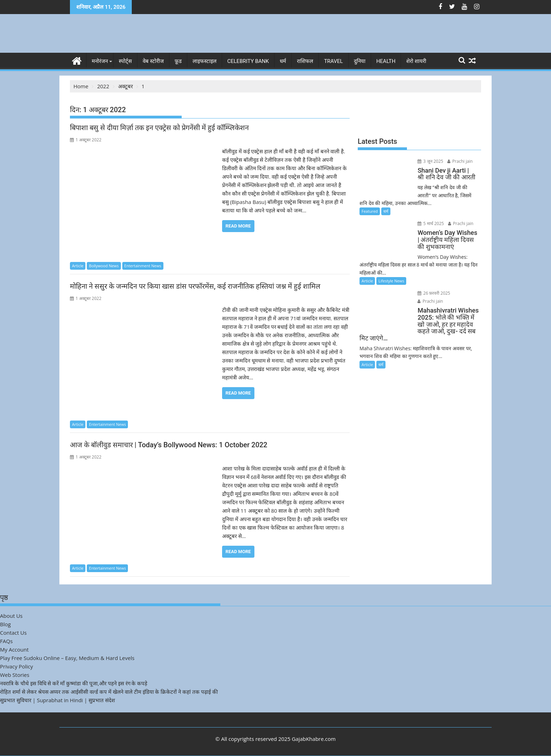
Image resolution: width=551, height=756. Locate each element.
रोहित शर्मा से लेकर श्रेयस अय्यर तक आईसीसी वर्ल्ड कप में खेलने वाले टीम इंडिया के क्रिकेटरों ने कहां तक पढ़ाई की (109, 692)
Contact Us (13, 633)
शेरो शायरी (416, 61)
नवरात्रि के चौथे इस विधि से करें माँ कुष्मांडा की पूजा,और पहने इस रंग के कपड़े (74, 683)
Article (78, 266)
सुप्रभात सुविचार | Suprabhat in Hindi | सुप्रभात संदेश (57, 700)
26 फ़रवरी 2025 (433, 293)
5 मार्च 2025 (430, 223)
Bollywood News (104, 266)
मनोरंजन (100, 61)
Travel (333, 61)
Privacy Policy (17, 666)
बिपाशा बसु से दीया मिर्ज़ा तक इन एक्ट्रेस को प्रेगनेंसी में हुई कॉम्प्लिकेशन (159, 128)
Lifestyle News (391, 281)
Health (386, 61)
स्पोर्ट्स (125, 61)
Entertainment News (143, 266)
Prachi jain (459, 161)
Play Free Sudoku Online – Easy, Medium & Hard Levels (67, 658)
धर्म (283, 61)
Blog (5, 624)
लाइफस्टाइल (205, 61)
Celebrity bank (248, 61)
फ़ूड (178, 61)
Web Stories (15, 675)
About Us (11, 616)
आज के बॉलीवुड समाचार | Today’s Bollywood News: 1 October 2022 (169, 445)
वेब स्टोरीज (153, 61)
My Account (14, 649)
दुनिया (360, 61)
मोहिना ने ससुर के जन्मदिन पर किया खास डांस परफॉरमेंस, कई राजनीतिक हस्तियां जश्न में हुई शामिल (195, 286)
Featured (370, 211)
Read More (238, 226)
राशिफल (305, 61)
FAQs (6, 641)
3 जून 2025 (429, 161)
